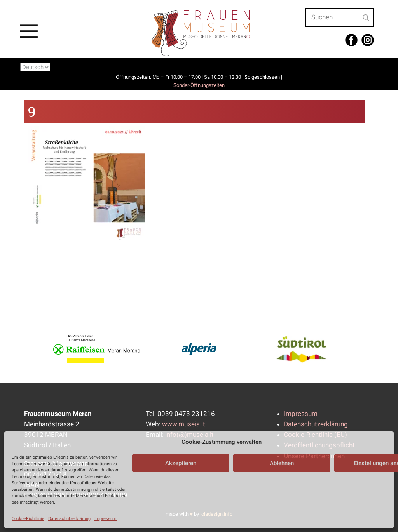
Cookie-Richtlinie (28, 519)
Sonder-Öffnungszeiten (199, 85)
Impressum (106, 519)
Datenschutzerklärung (69, 519)
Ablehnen (282, 463)
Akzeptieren (181, 463)
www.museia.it (184, 424)
